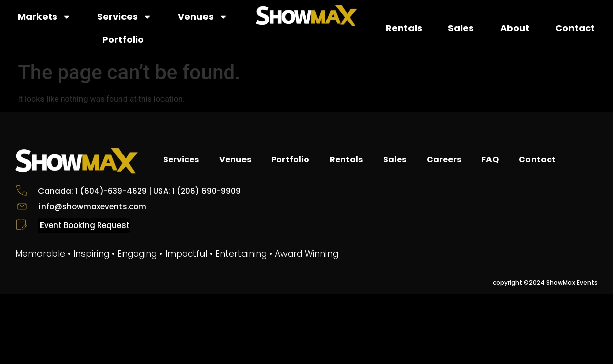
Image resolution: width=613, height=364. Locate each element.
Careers (444, 160)
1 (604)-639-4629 (111, 191)
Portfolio (123, 40)
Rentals (404, 28)
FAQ (490, 160)
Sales (461, 28)
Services (125, 17)
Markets (45, 17)
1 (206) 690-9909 (207, 191)
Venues (203, 17)
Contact (575, 28)
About (515, 28)
